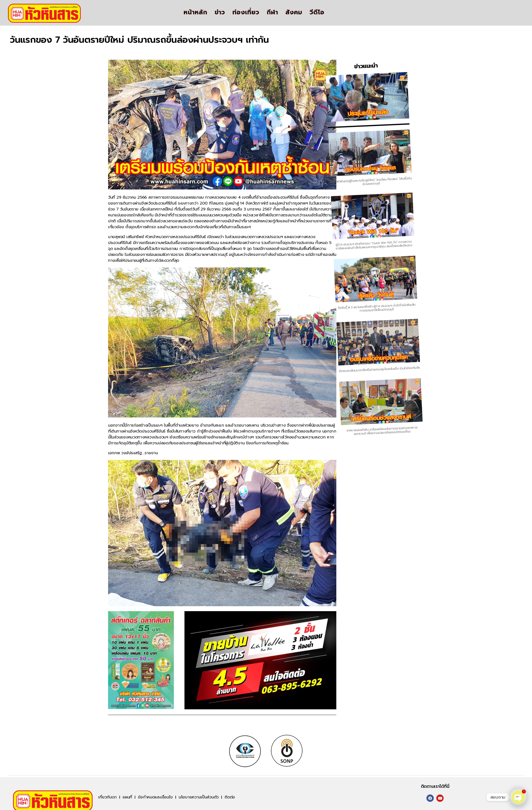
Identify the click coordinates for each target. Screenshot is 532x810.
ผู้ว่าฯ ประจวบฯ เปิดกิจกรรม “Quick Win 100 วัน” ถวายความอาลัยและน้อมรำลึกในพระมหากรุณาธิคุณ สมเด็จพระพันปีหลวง (305, 258)
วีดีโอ (317, 12)
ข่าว (220, 12)
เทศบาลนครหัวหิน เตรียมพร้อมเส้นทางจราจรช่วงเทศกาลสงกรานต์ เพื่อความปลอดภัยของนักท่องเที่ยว (381, 425)
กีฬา (272, 12)
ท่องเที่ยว (246, 12)
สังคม (294, 12)
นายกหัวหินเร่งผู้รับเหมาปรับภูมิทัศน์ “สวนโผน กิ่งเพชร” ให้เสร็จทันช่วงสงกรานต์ (277, 199)
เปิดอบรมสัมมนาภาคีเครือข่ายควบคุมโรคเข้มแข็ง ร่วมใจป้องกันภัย (356, 371)
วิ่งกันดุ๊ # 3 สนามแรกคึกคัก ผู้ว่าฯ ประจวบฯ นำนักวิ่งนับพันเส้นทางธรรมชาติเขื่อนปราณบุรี (330, 314)
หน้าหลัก (195, 12)
